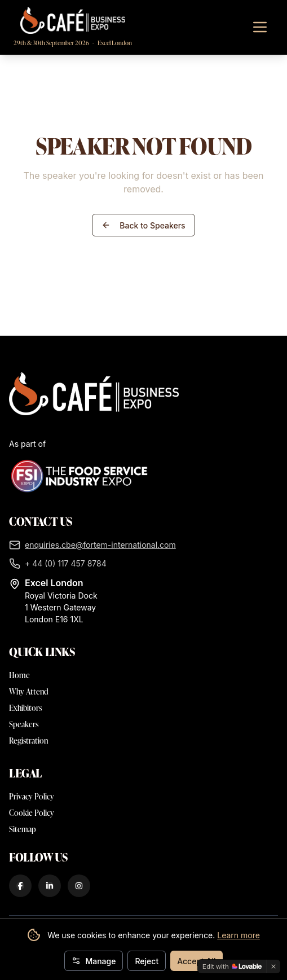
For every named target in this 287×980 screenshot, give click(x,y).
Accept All (196, 961)
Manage (94, 961)
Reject (147, 961)
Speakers (24, 724)
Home (19, 675)
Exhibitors (25, 708)
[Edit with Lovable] (232, 966)
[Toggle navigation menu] (260, 27)
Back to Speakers (143, 225)
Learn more (239, 935)
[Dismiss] (273, 966)
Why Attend (29, 691)
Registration (28, 741)
